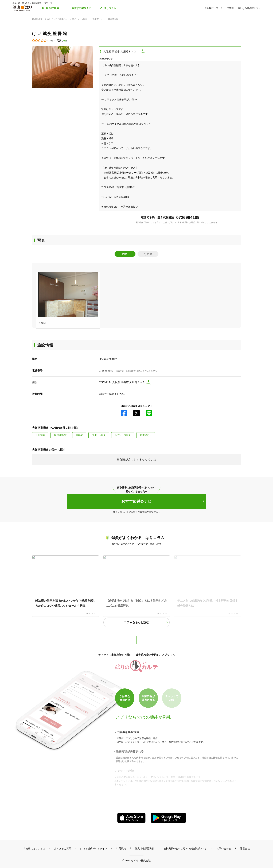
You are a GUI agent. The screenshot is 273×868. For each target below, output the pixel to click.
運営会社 (245, 848)
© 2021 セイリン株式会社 (136, 860)
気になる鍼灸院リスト (249, 8)
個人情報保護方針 (145, 848)
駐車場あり (146, 435)
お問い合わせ (224, 848)
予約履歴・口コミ (214, 8)
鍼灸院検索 (53, 8)
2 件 (64, 41)
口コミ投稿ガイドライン (94, 848)
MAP (143, 53)
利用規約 (121, 848)
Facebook (124, 413)
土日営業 (40, 435)
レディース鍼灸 (123, 435)
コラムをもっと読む (136, 622)
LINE (149, 413)
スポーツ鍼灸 (99, 435)
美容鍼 (79, 435)
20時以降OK (60, 435)
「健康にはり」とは (34, 848)
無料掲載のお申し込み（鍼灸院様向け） (185, 848)
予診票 (230, 8)
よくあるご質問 (63, 848)
